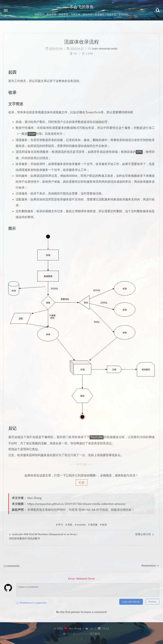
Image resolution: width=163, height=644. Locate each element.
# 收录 (103, 524)
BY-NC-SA (87, 508)
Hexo (69, 632)
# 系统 (69, 524)
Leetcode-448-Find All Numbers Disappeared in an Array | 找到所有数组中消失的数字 (43, 535)
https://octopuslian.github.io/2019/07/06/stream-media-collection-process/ (77, 503)
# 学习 (60, 524)
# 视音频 (93, 524)
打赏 (82, 481)
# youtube (80, 524)
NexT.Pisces (82, 632)
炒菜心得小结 (145, 533)
